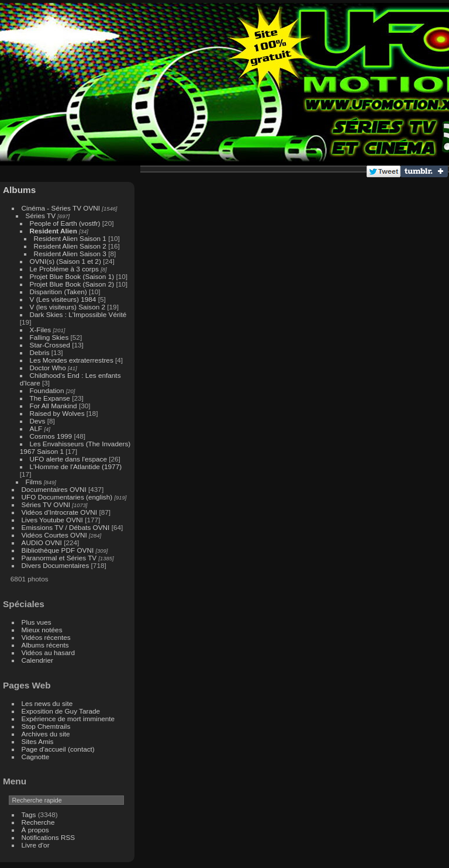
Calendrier (37, 660)
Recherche (38, 822)
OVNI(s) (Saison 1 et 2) (65, 261)
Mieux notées (42, 630)
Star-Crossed (50, 345)
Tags (29, 814)
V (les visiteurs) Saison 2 (68, 307)
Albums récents (45, 645)
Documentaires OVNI (54, 489)
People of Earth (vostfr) (65, 223)
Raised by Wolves (57, 413)
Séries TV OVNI (46, 504)
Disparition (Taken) (59, 292)
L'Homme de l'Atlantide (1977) (76, 466)
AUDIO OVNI (42, 542)
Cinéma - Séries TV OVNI (61, 208)
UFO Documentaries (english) (67, 497)
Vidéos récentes (46, 637)
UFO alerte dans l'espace (68, 459)
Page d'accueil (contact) (58, 749)
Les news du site (47, 703)
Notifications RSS (49, 837)
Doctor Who (48, 368)
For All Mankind (53, 406)
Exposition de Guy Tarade (61, 711)
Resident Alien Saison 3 (70, 254)
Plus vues (37, 622)
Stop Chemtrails (46, 726)
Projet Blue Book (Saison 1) (72, 276)
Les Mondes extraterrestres (72, 360)
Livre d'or (36, 845)
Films (34, 482)
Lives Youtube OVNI (52, 520)
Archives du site (46, 734)
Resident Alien (53, 231)
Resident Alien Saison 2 (70, 246)
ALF (36, 428)
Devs (38, 421)
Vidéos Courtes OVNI (54, 535)
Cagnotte (36, 757)
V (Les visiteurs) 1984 (63, 299)
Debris (40, 352)
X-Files (41, 330)
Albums (19, 190)
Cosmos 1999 (51, 436)
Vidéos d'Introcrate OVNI (60, 512)
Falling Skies (49, 337)
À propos (35, 830)
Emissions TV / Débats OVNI (66, 527)
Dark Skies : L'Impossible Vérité (78, 314)
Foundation (47, 390)
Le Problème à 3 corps (64, 269)
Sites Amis (38, 741)
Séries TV (41, 216)
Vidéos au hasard (48, 652)
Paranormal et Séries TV (59, 558)
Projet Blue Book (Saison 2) (72, 284)
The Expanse (50, 398)
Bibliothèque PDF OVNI (58, 550)
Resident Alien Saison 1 (70, 238)
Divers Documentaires (56, 565)
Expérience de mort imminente (68, 719)
